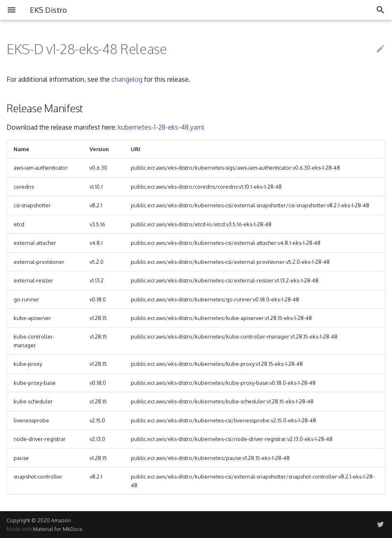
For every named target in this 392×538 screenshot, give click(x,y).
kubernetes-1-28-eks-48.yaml (161, 127)
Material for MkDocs (58, 529)
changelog (127, 79)
